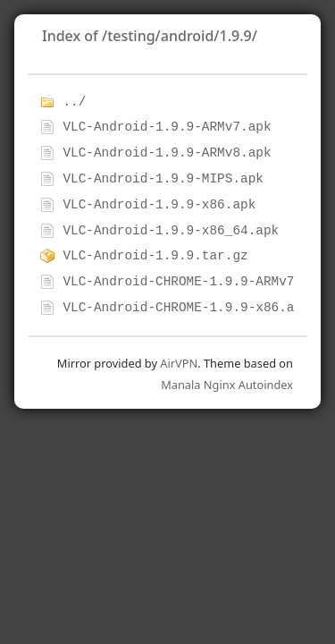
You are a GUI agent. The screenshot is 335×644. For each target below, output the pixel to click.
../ (74, 102)
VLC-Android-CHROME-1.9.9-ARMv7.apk (194, 282)
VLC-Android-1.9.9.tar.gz (155, 256)
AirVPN (179, 363)
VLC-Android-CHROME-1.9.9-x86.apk (186, 308)
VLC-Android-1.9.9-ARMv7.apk (167, 127)
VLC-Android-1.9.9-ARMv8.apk (167, 153)
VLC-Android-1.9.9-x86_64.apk (171, 231)
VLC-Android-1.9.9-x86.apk (159, 205)
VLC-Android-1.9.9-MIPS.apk (163, 179)
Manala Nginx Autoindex (227, 385)
